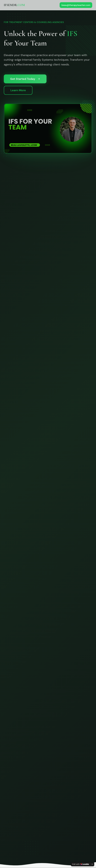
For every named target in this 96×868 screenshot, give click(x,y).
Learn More (18, 91)
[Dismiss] (92, 864)
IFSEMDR (14, 5)
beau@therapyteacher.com (76, 5)
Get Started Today (25, 80)
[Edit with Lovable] (81, 864)
